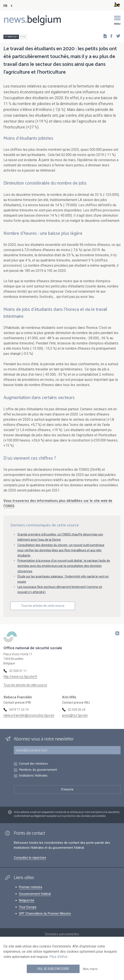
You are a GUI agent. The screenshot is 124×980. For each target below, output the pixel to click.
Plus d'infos (58, 957)
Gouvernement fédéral (35, 894)
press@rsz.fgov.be (75, 715)
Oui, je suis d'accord (53, 969)
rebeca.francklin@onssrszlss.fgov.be (29, 715)
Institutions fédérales (33, 776)
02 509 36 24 (77, 710)
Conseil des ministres (33, 764)
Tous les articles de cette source (43, 606)
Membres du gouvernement (38, 770)
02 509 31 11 (18, 671)
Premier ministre (31, 887)
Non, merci (90, 969)
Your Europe (28, 907)
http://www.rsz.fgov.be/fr (20, 677)
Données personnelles (62, 934)
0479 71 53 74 (19, 710)
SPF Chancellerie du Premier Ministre (45, 913)
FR (5, 6)
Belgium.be (27, 900)
